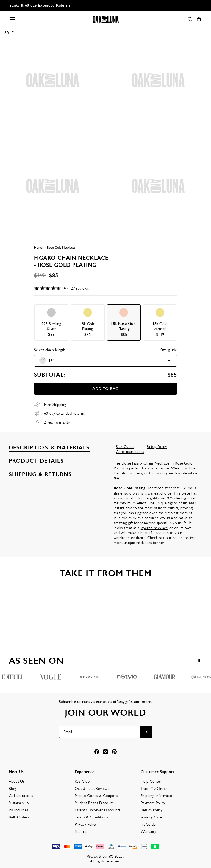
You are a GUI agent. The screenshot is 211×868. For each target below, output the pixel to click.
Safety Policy (157, 447)
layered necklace (154, 528)
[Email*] (100, 732)
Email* (69, 732)
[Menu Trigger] (12, 19)
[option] (51, 323)
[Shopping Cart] (199, 19)
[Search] (190, 19)
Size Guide (125, 447)
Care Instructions (130, 452)
